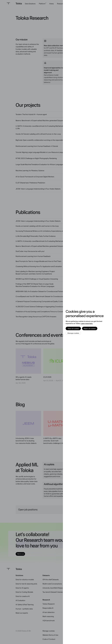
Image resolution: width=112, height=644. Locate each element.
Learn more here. (87, 323)
